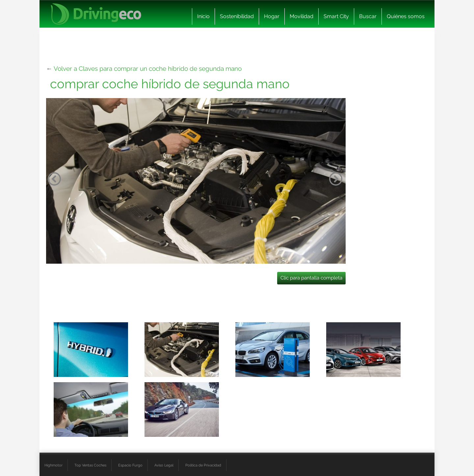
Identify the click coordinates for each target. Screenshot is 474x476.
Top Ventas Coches (90, 465)
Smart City (336, 16)
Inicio (203, 16)
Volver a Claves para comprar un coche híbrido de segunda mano (148, 68)
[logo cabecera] (96, 14)
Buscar (368, 16)
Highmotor (53, 465)
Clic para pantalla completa (311, 278)
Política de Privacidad (203, 465)
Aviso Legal (164, 465)
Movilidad (302, 16)
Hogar (272, 16)
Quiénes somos (406, 16)
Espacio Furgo (130, 465)
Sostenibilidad (237, 16)
